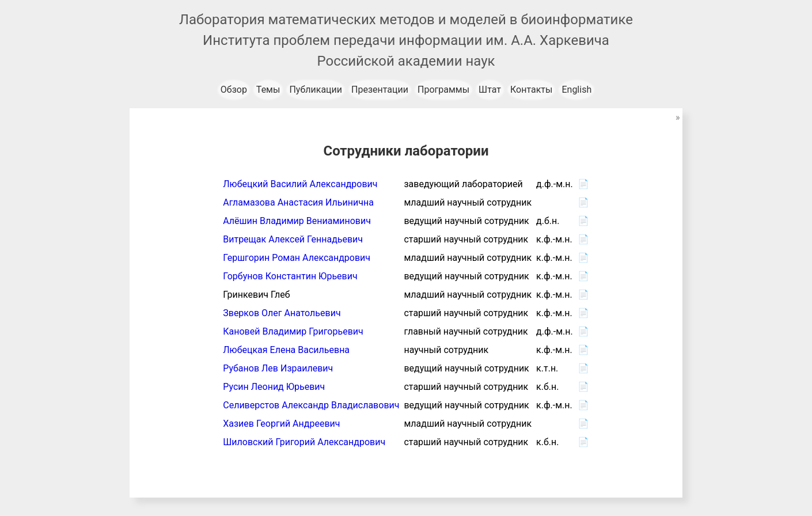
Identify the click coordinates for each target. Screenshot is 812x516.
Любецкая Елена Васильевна (286, 350)
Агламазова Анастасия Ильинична (298, 202)
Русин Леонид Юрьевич (274, 387)
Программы (443, 90)
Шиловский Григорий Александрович (304, 442)
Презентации (380, 90)
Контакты (531, 90)
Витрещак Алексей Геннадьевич (293, 239)
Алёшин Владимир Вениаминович (297, 221)
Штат (490, 90)
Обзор (234, 90)
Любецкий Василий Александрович (300, 184)
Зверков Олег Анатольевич (282, 313)
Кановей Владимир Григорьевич (293, 331)
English (576, 90)
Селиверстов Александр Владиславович (311, 405)
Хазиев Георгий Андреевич (281, 424)
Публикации (316, 90)
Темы (268, 90)
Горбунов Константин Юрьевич (290, 276)
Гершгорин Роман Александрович (297, 258)
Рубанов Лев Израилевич (278, 368)
